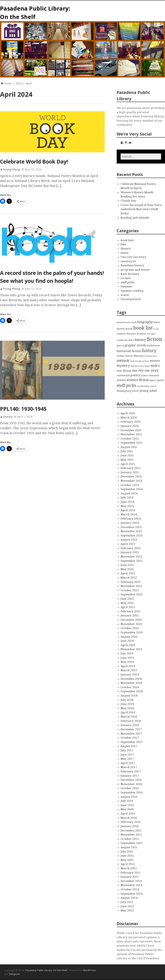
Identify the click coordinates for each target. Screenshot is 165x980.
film (123, 244)
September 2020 (132, 632)
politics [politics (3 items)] (144, 375)
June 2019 (127, 658)
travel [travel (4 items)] (135, 391)
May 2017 (127, 759)
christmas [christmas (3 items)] (141, 334)
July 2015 (127, 852)
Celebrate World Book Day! (34, 161)
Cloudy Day (128, 201)
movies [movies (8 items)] (155, 361)
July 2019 (127, 653)
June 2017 (127, 755)
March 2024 (129, 514)
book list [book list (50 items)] (143, 328)
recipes (126, 278)
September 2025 (132, 443)
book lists (127, 240)
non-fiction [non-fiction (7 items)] (124, 371)
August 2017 (129, 746)
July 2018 (127, 700)
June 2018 (127, 704)
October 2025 (130, 439)
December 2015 (131, 830)
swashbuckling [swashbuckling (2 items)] (143, 386)
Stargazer (14, 974)
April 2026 (128, 413)
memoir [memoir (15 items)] (123, 361)
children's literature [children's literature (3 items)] (126, 334)
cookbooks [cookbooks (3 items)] (122, 340)
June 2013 (127, 906)
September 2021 (132, 594)
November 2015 (131, 835)
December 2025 (131, 430)
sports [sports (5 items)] (160, 380)
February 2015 (131, 873)
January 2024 (130, 523)
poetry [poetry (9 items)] (135, 375)
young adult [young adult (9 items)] (148, 391)
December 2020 (131, 620)
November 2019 (131, 649)
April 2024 (128, 510)
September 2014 (132, 894)
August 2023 (129, 540)
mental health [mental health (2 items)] (136, 361)
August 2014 (129, 898)
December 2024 (131, 476)
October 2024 (130, 485)
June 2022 (127, 565)
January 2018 (130, 725)
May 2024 (127, 506)
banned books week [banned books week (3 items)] (127, 322)
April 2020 (128, 645)
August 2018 (129, 696)
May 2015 (127, 860)
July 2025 (127, 451)
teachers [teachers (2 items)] (153, 386)
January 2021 (130, 615)
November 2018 (131, 683)
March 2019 (129, 670)
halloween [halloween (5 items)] (153, 345)
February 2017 (131, 771)
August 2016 (129, 797)
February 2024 (131, 519)
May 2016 (127, 809)
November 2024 (131, 481)
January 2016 (130, 826)
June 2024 (127, 502)
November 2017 (131, 734)
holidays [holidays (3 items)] (121, 356)
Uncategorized (131, 299)
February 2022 (131, 582)
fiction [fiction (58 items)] (154, 339)
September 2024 (132, 489)
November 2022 (131, 557)
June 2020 (127, 641)
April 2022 (128, 573)
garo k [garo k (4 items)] (120, 345)
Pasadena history (132, 265)
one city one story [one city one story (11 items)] (145, 371)
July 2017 (127, 750)
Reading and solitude (135, 218)
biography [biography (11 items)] (145, 322)
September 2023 (132, 535)
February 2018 (131, 721)
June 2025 (127, 455)
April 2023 (128, 544)
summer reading (132, 291)
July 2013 (127, 902)
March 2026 (129, 418)
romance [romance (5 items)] (154, 375)
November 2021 (131, 586)
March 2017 (129, 767)
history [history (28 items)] (149, 351)
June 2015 (127, 856)
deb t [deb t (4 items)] (131, 340)
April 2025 (128, 464)
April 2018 (128, 712)
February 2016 (131, 822)
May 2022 (127, 569)
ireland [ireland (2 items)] (149, 356)
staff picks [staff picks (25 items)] (126, 385)
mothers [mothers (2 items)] (146, 361)
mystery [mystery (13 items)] (123, 366)
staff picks (128, 282)
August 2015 (129, 847)
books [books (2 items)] (156, 329)
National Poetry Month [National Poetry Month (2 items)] (140, 366)
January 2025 (130, 472)
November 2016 (131, 784)
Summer (126, 286)
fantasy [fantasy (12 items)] (140, 340)
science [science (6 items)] (121, 380)
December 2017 (131, 729)
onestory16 (128, 261)
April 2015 (128, 864)
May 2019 (127, 662)
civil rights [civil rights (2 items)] (151, 334)
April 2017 (128, 763)
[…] (59, 186)
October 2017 (130, 738)
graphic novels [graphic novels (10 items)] (135, 345)
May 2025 (127, 460)
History (126, 249)
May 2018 (127, 708)
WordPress (89, 970)
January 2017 (130, 776)
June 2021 (127, 599)
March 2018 (129, 717)
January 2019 (130, 675)
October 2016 (130, 788)
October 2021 (130, 590)
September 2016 (132, 792)
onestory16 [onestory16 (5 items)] (123, 375)
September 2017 (132, 742)
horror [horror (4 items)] (129, 356)
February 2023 (131, 548)
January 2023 (130, 552)
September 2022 (132, 561)
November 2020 (131, 624)
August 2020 (129, 637)
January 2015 (130, 877)
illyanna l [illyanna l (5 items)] (140, 356)
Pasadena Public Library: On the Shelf (46, 970)
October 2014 (130, 889)
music (125, 253)
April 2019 (128, 666)
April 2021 (128, 607)
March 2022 (129, 578)
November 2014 (131, 885)
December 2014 (131, 881)
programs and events (135, 270)
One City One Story (133, 257)
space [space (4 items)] (153, 380)
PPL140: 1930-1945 (23, 409)
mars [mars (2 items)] (155, 356)
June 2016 (127, 805)
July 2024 (127, 497)
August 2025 (129, 447)
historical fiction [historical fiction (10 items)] (129, 351)
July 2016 (127, 801)
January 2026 (130, 426)
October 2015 (130, 839)
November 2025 (131, 434)
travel (125, 295)
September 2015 (132, 843)
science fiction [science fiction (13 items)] (138, 380)
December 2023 (131, 527)
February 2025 (131, 468)
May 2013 (127, 910)
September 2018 (132, 691)
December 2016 (131, 780)
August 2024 (129, 493)
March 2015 (129, 868)
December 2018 (131, 679)
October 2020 (130, 628)
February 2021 (131, 611)
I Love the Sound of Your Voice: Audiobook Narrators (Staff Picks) (141, 209)
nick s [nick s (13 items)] (155, 366)
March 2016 (129, 818)
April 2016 (128, 814)
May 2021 (127, 603)
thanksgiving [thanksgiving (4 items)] (124, 391)
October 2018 (130, 687)
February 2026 (131, 422)
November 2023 (131, 531)
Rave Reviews (130, 274)
